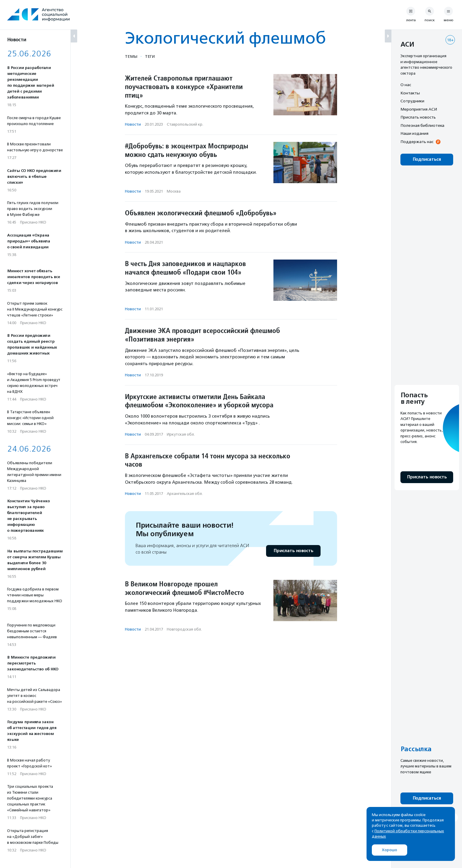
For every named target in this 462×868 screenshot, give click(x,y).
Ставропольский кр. (185, 124)
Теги (150, 56)
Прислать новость (293, 551)
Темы (131, 56)
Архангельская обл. (185, 494)
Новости (133, 124)
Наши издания (414, 133)
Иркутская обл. (181, 434)
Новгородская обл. (184, 629)
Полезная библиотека (422, 125)
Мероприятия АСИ (419, 109)
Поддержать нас (417, 142)
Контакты (410, 93)
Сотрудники (412, 101)
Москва (174, 191)
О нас (406, 85)
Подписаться (427, 159)
